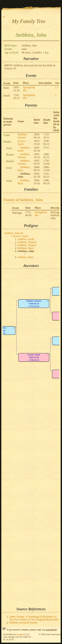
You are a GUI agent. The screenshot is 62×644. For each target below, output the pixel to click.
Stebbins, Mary (26, 248)
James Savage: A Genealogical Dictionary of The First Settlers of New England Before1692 (34, 618)
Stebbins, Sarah (26, 239)
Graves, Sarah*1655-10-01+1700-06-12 (34, 357)
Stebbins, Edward (22, 136)
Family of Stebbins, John (23, 200)
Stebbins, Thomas (24, 156)
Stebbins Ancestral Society (23, 623)
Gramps (20, 634)
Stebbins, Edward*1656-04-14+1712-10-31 (34, 304)
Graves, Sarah (22, 142)
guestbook (51, 630)
